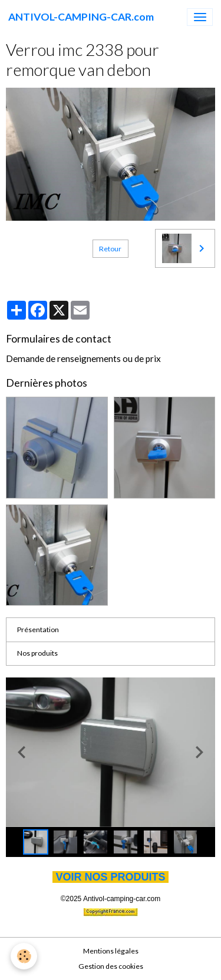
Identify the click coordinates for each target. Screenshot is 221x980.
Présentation (38, 629)
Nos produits (37, 653)
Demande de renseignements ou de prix (83, 358)
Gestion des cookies (111, 966)
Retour (110, 249)
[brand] (81, 17)
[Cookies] (24, 956)
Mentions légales (111, 951)
